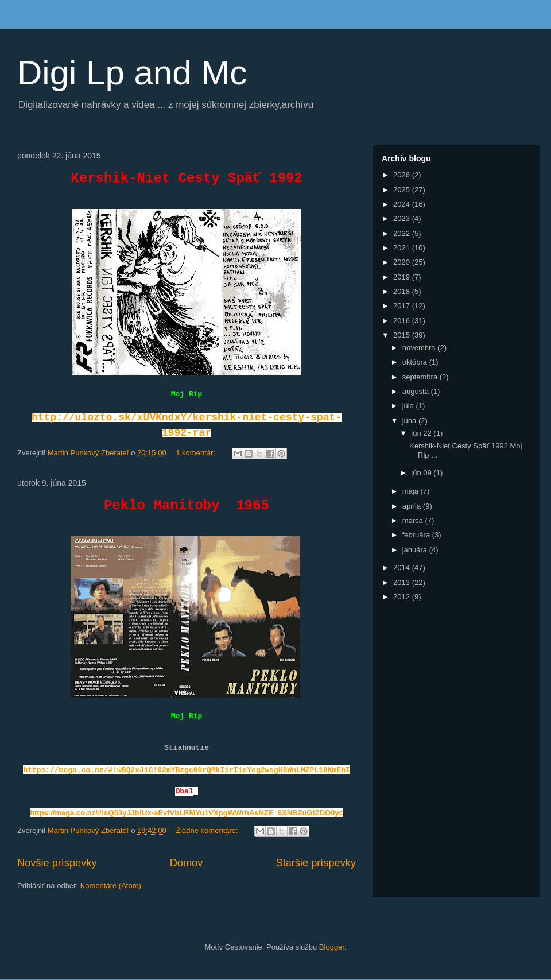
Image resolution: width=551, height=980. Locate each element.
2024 (403, 204)
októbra (416, 362)
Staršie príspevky (316, 863)
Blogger (332, 947)
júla (409, 406)
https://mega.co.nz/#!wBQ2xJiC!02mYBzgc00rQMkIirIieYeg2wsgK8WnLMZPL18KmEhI (187, 770)
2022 (403, 233)
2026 (403, 175)
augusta (417, 391)
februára (417, 535)
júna (410, 421)
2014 (403, 568)
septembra (421, 377)
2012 (403, 597)
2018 (403, 291)
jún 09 (422, 473)
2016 (403, 321)
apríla (413, 506)
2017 (403, 306)
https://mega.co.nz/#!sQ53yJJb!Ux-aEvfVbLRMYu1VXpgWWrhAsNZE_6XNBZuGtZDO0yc (187, 813)
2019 (403, 277)
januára (416, 550)
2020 (403, 262)
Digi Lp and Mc (132, 73)
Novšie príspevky (57, 863)
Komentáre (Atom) (111, 886)
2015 (403, 335)
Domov (187, 863)
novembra (420, 348)
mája (412, 491)
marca (414, 520)
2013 (403, 582)
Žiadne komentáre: (208, 830)
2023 (403, 218)
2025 (403, 190)
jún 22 (422, 433)
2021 (403, 248)
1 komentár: (196, 453)
